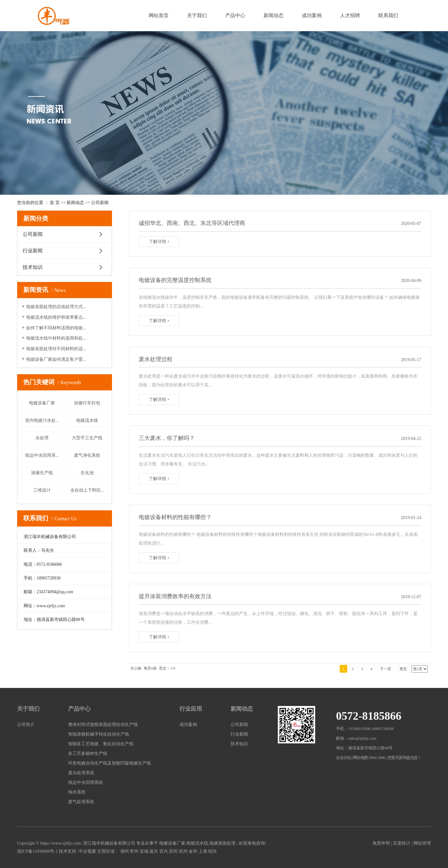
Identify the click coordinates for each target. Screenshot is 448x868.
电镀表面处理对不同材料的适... (56, 349)
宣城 (144, 851)
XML (382, 758)
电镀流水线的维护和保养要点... (56, 317)
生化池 (87, 473)
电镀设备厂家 (42, 403)
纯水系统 (77, 792)
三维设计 (42, 490)
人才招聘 (350, 15)
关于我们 (197, 15)
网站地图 (361, 758)
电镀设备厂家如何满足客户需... (56, 359)
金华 (193, 851)
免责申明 (381, 843)
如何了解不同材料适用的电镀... (56, 328)
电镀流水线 (87, 420)
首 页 (55, 203)
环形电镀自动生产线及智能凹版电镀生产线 (110, 763)
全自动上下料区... (87, 490)
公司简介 (26, 725)
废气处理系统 (81, 802)
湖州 (124, 851)
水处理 (42, 438)
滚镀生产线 (42, 473)
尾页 (403, 669)
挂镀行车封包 (87, 403)
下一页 (385, 669)
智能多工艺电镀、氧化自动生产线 (101, 744)
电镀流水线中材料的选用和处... (56, 338)
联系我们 (388, 15)
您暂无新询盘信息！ (404, 758)
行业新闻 (33, 251)
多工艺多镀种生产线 (88, 754)
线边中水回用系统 (86, 782)
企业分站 (343, 758)
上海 (203, 851)
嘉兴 (154, 851)
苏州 (173, 851)
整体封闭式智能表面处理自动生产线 (103, 725)
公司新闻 (100, 203)
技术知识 (33, 267)
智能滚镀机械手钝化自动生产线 (99, 734)
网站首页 (159, 15)
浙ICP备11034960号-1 (37, 851)
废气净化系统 (87, 455)
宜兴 (164, 851)
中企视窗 (87, 851)
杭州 (183, 851)
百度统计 (402, 843)
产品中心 (235, 15)
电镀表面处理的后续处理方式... (56, 307)
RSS (373, 758)
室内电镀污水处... (42, 420)
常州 (134, 851)
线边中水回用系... (42, 455)
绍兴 (212, 851)
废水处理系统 (81, 773)
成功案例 (312, 15)
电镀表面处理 (222, 843)
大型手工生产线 (87, 438)
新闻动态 (273, 15)
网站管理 (422, 843)
